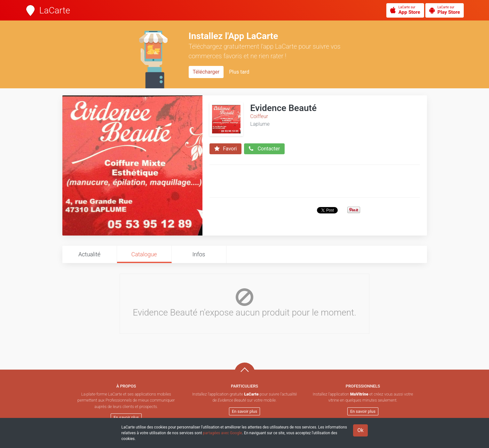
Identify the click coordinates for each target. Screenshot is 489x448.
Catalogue (144, 254)
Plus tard (239, 72)
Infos (199, 254)
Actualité (89, 254)
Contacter (264, 149)
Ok (360, 430)
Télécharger (206, 72)
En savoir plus (126, 417)
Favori (225, 149)
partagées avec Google (223, 433)
